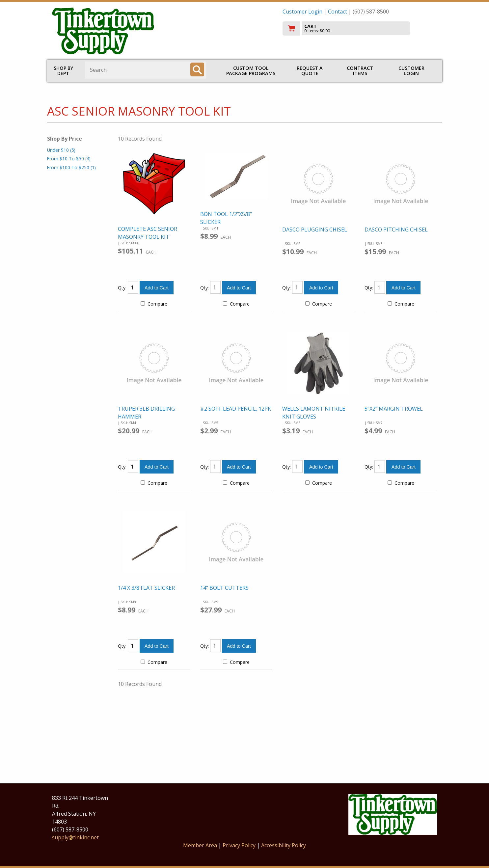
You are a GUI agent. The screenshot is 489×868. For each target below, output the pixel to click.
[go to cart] (360, 28)
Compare (154, 304)
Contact (338, 12)
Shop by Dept (63, 71)
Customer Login (302, 12)
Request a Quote (310, 71)
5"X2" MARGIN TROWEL (394, 409)
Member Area (200, 845)
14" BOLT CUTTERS (224, 588)
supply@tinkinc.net (75, 837)
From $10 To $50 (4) (69, 159)
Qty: (122, 288)
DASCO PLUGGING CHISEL (315, 230)
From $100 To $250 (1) (71, 167)
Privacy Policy (240, 845)
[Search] (197, 69)
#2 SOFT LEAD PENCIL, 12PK (236, 409)
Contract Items (360, 71)
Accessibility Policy (284, 845)
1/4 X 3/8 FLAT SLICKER (146, 588)
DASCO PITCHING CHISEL (396, 230)
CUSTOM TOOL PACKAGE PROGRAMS (251, 71)
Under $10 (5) (61, 150)
